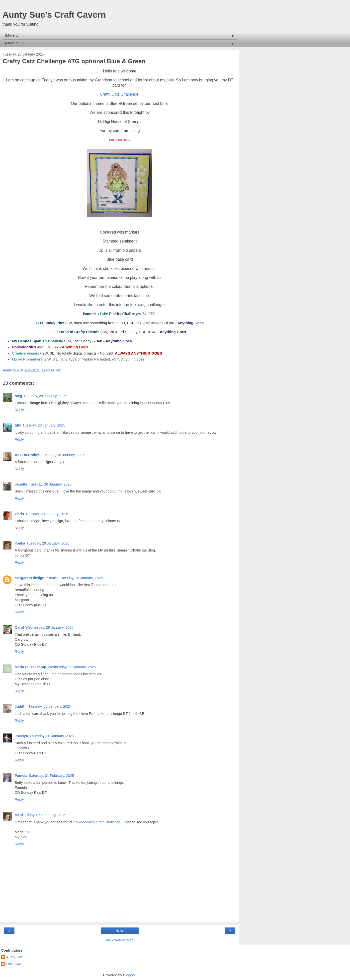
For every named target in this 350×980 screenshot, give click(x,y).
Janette (21, 484)
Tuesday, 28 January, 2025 (45, 396)
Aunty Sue (14, 957)
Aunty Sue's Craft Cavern (54, 15)
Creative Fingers (26, 353)
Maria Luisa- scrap (30, 667)
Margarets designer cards (37, 578)
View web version (120, 940)
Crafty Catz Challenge (119, 94)
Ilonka (20, 543)
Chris (19, 514)
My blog (21, 837)
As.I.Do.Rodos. (27, 455)
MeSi (19, 815)
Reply (19, 410)
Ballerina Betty (120, 140)
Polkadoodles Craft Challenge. (97, 822)
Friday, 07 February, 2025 (45, 815)
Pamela (21, 776)
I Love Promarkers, (28, 359)
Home (120, 931)
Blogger (129, 975)
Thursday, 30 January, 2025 (49, 706)
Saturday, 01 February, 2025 (51, 776)
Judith (20, 706)
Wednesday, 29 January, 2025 (49, 627)
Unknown (14, 964)
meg (18, 396)
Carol (19, 627)
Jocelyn (21, 736)
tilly (18, 425)
